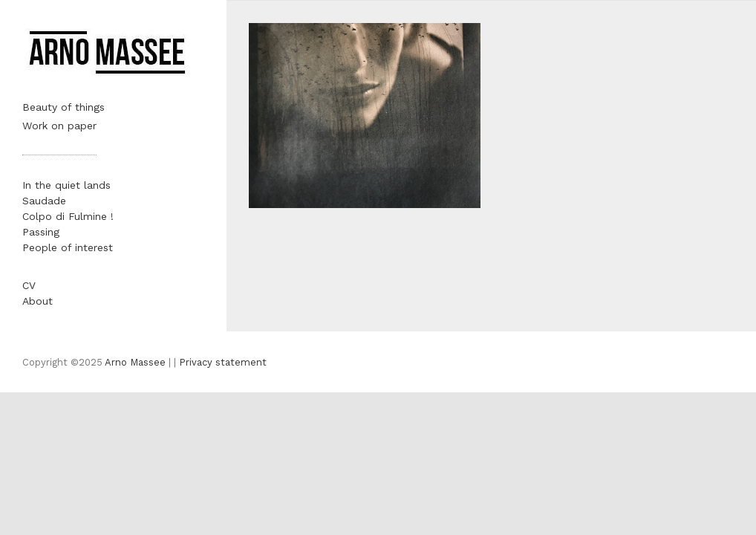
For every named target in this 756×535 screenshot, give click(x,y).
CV (29, 285)
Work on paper (59, 126)
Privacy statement (223, 362)
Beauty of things (63, 107)
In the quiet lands (66, 185)
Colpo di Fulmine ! (68, 216)
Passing (41, 232)
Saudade (44, 201)
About (38, 301)
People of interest (68, 247)
